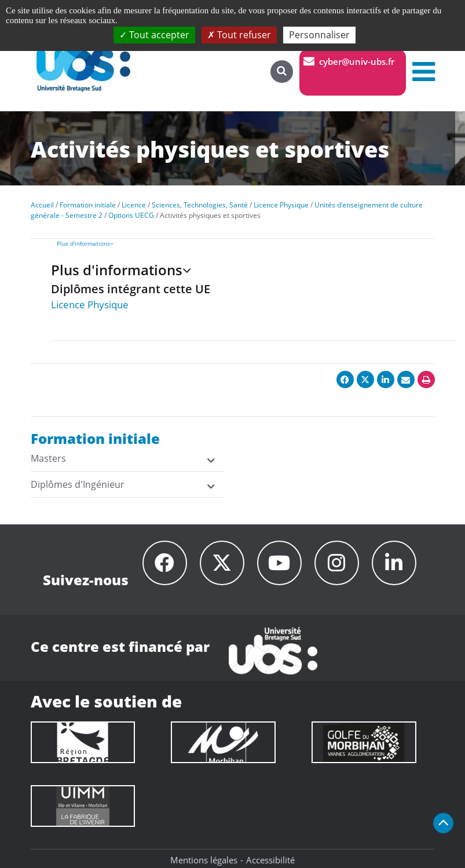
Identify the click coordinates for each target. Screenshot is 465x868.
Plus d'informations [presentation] (85, 243)
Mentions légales (204, 860)
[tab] (256, 243)
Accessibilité (270, 860)
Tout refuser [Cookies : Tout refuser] (239, 35)
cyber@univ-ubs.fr (357, 61)
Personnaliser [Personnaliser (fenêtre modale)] (319, 35)
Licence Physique (90, 304)
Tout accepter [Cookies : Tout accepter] (154, 35)
